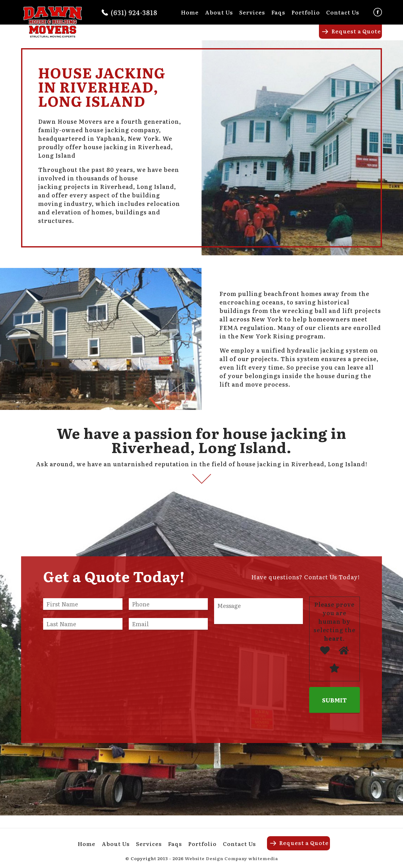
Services (252, 12)
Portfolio (306, 12)
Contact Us (343, 12)
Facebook (378, 12)
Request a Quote (356, 31)
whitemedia (263, 858)
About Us (219, 12)
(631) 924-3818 (134, 12)
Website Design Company (216, 858)
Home (190, 12)
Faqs (278, 12)
